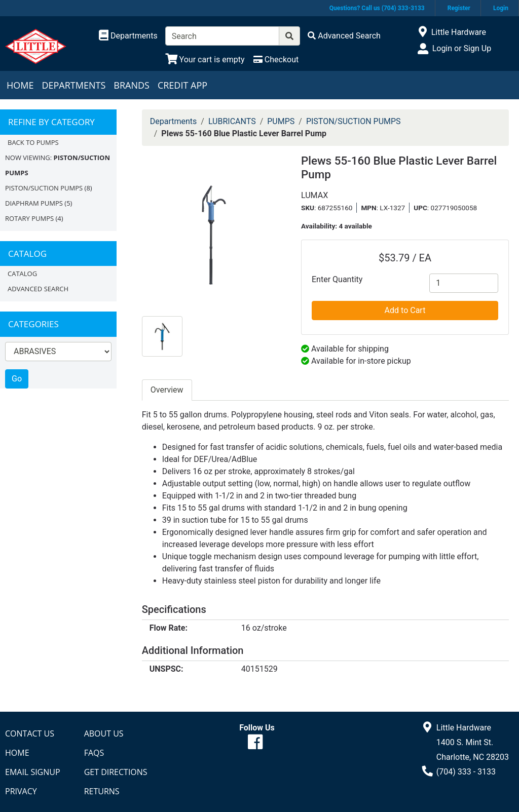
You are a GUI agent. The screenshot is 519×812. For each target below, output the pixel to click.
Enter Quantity (337, 279)
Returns (102, 791)
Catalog (22, 274)
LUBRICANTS (232, 121)
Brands (132, 85)
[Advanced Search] (344, 36)
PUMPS (281, 121)
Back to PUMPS (33, 142)
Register (459, 8)
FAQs (94, 753)
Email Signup (33, 772)
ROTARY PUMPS (29, 218)
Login (501, 8)
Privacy (21, 791)
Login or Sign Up (462, 48)
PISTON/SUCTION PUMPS (44, 188)
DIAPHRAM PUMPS (34, 203)
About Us (104, 733)
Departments (73, 85)
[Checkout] (276, 60)
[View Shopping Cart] (205, 60)
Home (20, 85)
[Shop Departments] (128, 36)
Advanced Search (38, 289)
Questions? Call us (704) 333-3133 (377, 8)
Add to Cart (405, 310)
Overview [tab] (167, 390)
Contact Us (30, 733)
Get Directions (116, 772)
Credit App (182, 85)
